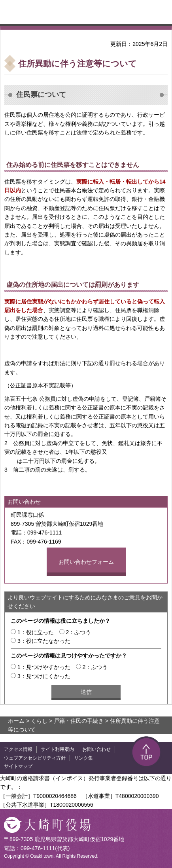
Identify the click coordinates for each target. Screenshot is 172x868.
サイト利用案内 (57, 749)
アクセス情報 (18, 749)
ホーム (16, 721)
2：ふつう (79, 632)
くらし (39, 721)
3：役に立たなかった (44, 641)
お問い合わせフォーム (86, 562)
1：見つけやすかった (44, 667)
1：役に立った (36, 632)
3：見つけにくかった (44, 676)
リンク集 (83, 758)
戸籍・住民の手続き (79, 721)
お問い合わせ (96, 749)
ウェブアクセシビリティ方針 (35, 758)
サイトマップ (18, 766)
